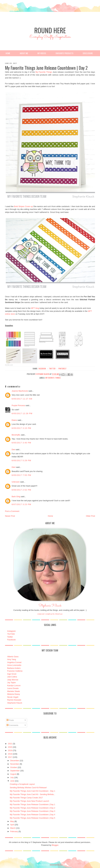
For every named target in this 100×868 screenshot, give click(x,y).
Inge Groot (12, 674)
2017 (10, 757)
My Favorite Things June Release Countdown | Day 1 (32, 804)
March (13, 828)
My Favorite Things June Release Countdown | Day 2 (32, 808)
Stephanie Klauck (50, 606)
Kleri (14, 467)
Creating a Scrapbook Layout (22, 784)
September (15, 771)
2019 (10, 750)
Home (8, 53)
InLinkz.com (9, 365)
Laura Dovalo (13, 688)
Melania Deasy (14, 694)
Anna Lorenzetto (14, 665)
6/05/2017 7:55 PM (21, 475)
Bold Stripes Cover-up (23, 206)
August (13, 774)
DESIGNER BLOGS (56, 865)
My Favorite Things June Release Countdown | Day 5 (32, 818)
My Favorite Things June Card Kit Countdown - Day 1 (32, 791)
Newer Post (10, 516)
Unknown (16, 482)
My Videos (42, 53)
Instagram (12, 631)
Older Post (90, 516)
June (12, 781)
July (12, 777)
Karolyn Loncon (14, 685)
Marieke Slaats (14, 691)
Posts (10, 720)
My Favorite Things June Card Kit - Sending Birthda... (32, 794)
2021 (10, 744)
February (14, 831)
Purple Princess (18, 405)
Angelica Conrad (14, 662)
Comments (12, 725)
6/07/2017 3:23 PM (21, 504)
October (14, 767)
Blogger (55, 845)
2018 (10, 754)
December (15, 761)
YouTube (11, 634)
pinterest (62, 369)
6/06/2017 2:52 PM (21, 490)
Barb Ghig (16, 497)
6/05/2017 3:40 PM (21, 443)
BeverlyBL (16, 435)
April (12, 825)
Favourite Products (64, 53)
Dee (13, 449)
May (12, 821)
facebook (42, 369)
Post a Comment (12, 511)
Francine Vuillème (15, 671)
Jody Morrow (13, 680)
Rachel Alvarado (14, 700)
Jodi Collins (12, 677)
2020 (10, 747)
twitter (52, 369)
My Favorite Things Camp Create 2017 (26, 798)
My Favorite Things (44, 72)
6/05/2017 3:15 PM (21, 428)
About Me (24, 53)
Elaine (14, 420)
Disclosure (88, 53)
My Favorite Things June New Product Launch (29, 801)
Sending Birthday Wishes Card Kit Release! (28, 788)
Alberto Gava (13, 657)
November (15, 764)
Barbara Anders (14, 668)
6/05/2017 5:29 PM (21, 460)
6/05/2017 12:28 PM (22, 413)
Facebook (11, 640)
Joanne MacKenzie (20, 391)
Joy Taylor (12, 683)
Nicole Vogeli (13, 697)
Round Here (50, 30)
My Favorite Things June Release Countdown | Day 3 (32, 811)
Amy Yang (12, 659)
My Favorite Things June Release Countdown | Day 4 (32, 815)
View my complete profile (50, 614)
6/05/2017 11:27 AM (22, 399)
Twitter (10, 637)
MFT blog (35, 308)
